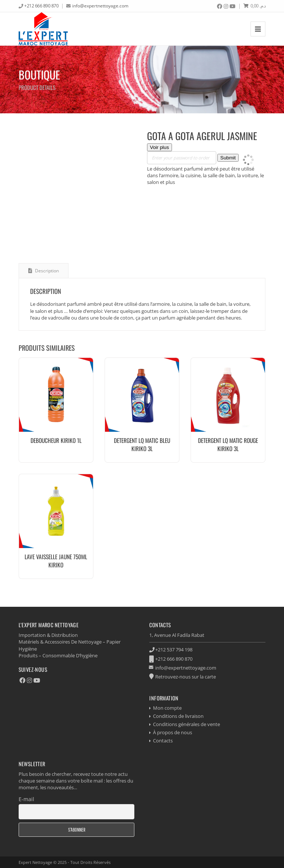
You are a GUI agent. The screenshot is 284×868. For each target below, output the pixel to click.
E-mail (26, 799)
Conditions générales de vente (186, 724)
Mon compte (167, 708)
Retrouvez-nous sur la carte (186, 677)
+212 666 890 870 (41, 6)
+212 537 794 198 (174, 650)
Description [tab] (46, 271)
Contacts (163, 741)
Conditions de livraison (178, 716)
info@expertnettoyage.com (100, 6)
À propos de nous (173, 732)
